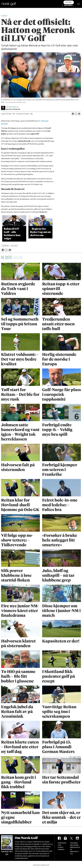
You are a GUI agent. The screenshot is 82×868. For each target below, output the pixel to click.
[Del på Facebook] (73, 114)
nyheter (5, 246)
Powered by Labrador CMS (41, 865)
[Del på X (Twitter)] (76, 114)
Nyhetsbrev (69, 2)
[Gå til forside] (9, 4)
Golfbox (66, 5)
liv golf (14, 246)
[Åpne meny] (79, 4)
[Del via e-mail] (79, 114)
